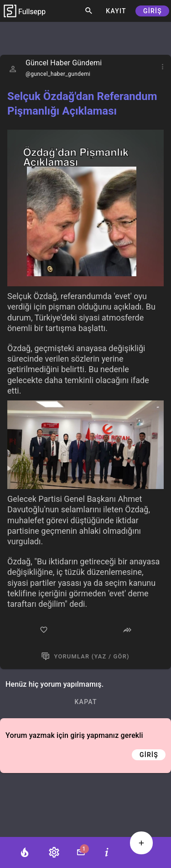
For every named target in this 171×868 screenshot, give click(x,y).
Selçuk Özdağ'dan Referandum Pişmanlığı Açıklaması (82, 104)
